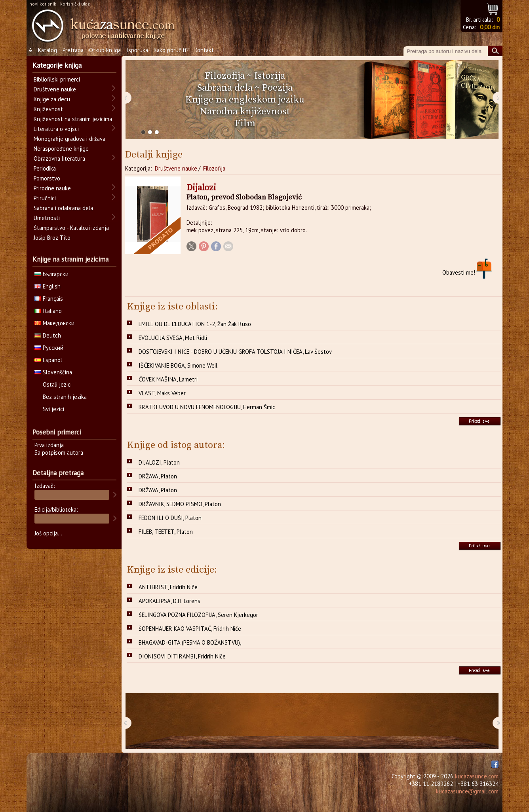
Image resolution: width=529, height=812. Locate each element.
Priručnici (45, 198)
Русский (49, 348)
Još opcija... (48, 533)
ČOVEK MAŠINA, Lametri (168, 379)
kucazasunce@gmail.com (467, 791)
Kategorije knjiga (57, 65)
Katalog (48, 50)
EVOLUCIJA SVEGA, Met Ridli (173, 338)
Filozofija (225, 76)
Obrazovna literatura (59, 158)
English (48, 286)
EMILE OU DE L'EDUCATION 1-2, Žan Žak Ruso (195, 324)
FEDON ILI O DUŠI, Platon (170, 518)
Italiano (48, 311)
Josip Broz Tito (52, 238)
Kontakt (204, 50)
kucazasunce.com (477, 776)
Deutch (48, 335)
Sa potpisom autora (59, 452)
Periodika (45, 168)
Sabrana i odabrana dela (63, 208)
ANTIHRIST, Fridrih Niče (168, 587)
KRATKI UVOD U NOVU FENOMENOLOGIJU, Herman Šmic (207, 407)
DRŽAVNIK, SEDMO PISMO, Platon (180, 504)
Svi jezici (53, 409)
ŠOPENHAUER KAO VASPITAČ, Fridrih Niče (190, 629)
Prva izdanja (49, 445)
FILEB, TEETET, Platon (166, 532)
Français (49, 299)
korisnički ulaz (75, 4)
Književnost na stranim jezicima (73, 119)
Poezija (277, 88)
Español (48, 360)
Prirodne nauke (52, 188)
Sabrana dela (225, 88)
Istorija (270, 76)
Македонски (54, 323)
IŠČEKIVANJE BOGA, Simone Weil (178, 365)
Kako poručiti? (171, 50)
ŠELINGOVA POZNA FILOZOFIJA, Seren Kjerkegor (198, 615)
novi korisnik (43, 4)
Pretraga (73, 50)
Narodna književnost (245, 112)
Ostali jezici (57, 384)
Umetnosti (47, 218)
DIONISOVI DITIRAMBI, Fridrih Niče (182, 656)
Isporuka (137, 50)
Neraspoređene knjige (61, 149)
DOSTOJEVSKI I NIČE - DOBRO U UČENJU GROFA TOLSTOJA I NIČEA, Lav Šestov (235, 352)
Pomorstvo (47, 178)
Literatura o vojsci (56, 129)
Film (245, 123)
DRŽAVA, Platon (158, 476)
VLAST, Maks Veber (162, 393)
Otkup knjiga (105, 50)
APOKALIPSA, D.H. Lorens (169, 601)
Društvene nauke (176, 168)
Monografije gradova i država (69, 139)
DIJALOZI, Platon (159, 462)
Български (51, 274)
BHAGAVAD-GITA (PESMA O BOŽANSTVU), (190, 642)
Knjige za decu (52, 99)
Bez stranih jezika (65, 397)
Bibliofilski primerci (57, 79)
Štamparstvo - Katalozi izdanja (71, 228)
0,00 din (490, 27)
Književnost (48, 109)
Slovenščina (53, 372)
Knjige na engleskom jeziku (245, 100)
